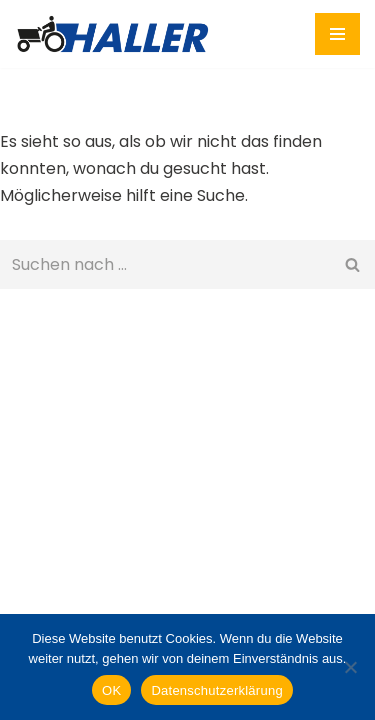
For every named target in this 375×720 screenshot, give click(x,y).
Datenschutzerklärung (216, 690)
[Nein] (350, 667)
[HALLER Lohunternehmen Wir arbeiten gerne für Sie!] (117, 34)
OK (111, 690)
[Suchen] (165, 264)
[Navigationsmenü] (337, 34)
